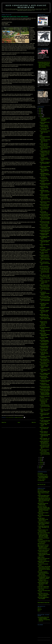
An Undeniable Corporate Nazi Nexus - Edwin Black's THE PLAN (43, 527)
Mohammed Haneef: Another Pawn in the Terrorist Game (44, 377)
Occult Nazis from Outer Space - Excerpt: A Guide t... (45, 319)
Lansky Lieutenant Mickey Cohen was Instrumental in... (45, 454)
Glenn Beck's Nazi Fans (42, 506)
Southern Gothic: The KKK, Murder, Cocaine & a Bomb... (45, 410)
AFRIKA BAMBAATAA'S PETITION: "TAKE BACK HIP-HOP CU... (45, 175)
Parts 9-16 (40, 609)
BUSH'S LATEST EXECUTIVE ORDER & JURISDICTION (45, 335)
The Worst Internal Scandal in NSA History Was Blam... (45, 436)
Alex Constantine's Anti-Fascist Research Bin (26, 6)
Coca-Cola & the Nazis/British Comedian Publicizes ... (45, 293)
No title (41, 135)
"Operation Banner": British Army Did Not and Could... (45, 370)
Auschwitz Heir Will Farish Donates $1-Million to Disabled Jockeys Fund (44, 554)
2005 (40, 468)
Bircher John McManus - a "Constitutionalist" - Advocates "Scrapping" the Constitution (44, 577)
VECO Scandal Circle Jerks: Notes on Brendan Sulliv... (45, 141)
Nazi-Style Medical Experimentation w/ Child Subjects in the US (43, 519)
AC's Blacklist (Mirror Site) (42, 475)
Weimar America (41, 490)
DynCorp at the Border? (44, 266)
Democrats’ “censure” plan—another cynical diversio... (45, 282)
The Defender (40, 539)
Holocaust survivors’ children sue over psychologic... (43, 323)
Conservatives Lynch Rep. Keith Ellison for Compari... (45, 155)
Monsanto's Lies (43, 326)
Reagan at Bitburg (41, 557)
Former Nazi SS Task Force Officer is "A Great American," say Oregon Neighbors (44, 595)
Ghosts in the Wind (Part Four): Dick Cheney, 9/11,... (44, 209)
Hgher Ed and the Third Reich (43, 545)
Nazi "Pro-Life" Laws (41, 485)
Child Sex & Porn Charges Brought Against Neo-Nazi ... (45, 415)
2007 (40, 114)
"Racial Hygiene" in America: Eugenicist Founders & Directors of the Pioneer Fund (44, 548)
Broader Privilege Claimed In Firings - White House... (45, 424)
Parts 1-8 (39, 608)
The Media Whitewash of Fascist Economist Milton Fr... (45, 406)
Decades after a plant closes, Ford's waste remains (44, 188)
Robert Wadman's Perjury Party (44, 603)
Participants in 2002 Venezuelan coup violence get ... (43, 402)
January (42, 464)
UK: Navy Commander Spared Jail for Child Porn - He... (45, 199)
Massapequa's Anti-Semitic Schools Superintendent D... (45, 300)
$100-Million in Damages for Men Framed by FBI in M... (45, 164)
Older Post (34, 422)
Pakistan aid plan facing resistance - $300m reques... (44, 366)
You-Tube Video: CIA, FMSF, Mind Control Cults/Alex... (44, 353)
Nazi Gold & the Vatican (44, 399)
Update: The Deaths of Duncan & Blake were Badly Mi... (44, 171)
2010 (40, 109)
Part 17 (39, 611)
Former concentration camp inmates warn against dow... (45, 242)
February (42, 462)
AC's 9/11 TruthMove (42, 479)
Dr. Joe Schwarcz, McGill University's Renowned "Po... (44, 272)
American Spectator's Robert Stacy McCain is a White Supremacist (43, 584)
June (41, 457)
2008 (40, 112)
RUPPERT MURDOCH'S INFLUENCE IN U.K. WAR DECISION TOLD (45, 443)
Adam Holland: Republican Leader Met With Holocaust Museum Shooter (43, 573)
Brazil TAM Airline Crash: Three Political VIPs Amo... (44, 429)
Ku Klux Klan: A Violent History (43, 587)
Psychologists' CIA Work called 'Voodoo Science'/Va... (44, 305)
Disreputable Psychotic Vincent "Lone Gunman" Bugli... (45, 192)
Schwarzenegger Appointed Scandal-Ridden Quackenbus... (45, 119)
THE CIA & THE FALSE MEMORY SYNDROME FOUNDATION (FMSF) (45, 393)
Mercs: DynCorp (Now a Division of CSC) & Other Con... (45, 263)
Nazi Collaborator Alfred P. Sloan (44, 533)
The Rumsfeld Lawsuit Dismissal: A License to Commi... (45, 159)
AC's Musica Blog (41, 480)
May (41, 459)
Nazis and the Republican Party (44, 491)
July (41, 117)
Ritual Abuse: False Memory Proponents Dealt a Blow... (45, 148)
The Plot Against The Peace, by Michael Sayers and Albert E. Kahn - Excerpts (44, 523)
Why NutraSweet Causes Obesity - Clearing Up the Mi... (45, 259)
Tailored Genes (43, 248)
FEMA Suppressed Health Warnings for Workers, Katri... (45, 447)
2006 (40, 466)
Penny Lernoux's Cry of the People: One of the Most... (45, 132)
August (41, 115)
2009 (40, 110)
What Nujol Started (41, 544)
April (41, 461)
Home (19, 422)
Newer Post (4, 422)
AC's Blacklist (40, 473)
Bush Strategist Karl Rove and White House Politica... (45, 238)
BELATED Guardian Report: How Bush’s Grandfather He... (45, 219)
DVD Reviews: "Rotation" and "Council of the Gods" (44, 312)
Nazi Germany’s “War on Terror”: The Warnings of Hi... (45, 289)
